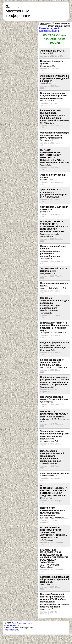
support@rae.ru (12, 630)
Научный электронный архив (49, 30)
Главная (44, 28)
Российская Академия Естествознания (18, 624)
